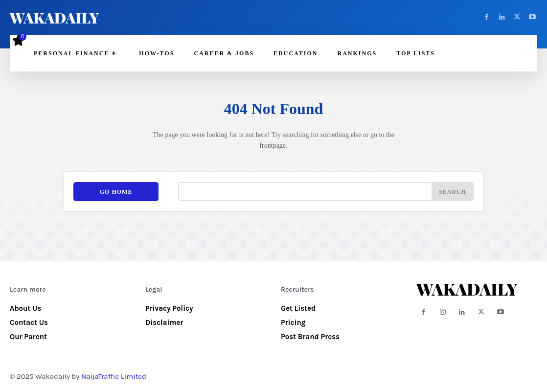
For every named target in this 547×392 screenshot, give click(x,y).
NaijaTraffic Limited (114, 376)
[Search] (453, 192)
